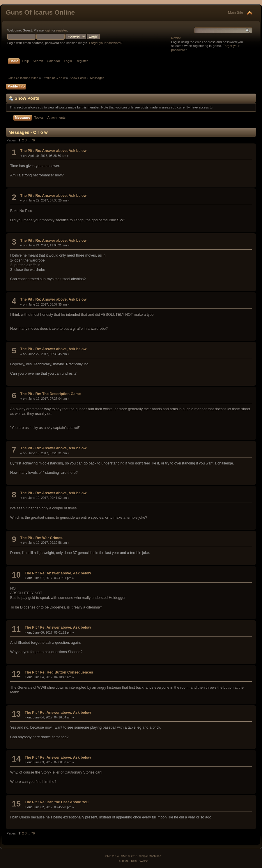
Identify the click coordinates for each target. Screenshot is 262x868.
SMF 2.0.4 (112, 856)
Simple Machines (150, 856)
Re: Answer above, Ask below (61, 151)
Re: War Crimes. (49, 538)
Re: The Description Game (58, 394)
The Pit (26, 151)
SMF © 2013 (129, 856)
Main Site (236, 13)
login (48, 30)
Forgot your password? (106, 43)
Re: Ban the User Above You (64, 802)
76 (33, 140)
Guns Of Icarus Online (40, 12)
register (62, 30)
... (29, 140)
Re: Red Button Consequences (67, 672)
